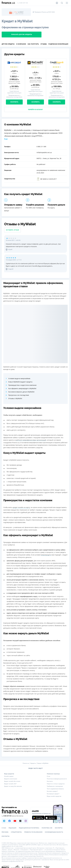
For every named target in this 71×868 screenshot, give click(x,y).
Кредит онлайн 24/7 (10, 784)
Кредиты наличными (11, 779)
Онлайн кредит (9, 776)
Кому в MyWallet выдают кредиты (20, 382)
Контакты (50, 781)
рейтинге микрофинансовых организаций (31, 440)
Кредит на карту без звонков (13, 786)
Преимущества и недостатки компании (22, 385)
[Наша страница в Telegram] (4, 821)
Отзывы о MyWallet (15, 398)
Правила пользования (33, 832)
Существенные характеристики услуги (14, 92)
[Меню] (67, 3)
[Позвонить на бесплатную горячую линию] (15, 816)
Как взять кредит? (52, 791)
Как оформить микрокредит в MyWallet (22, 388)
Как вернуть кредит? (53, 794)
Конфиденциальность (54, 832)
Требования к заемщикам (55, 786)
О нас (49, 776)
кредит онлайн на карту (21, 507)
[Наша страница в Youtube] (15, 821)
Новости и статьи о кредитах (56, 784)
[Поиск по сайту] (62, 3)
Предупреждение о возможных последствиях (14, 96)
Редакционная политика (29, 828)
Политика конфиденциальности (57, 779)
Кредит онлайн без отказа (12, 781)
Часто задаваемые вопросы (55, 789)
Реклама (5, 832)
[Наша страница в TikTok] (20, 821)
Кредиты (33, 763)
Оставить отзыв (12, 230)
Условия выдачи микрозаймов (19, 378)
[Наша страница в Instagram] (26, 821)
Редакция (12, 828)
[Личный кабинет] (57, 3)
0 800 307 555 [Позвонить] (23, 3)
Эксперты (59, 828)
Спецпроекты (16, 832)
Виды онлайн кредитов (54, 796)
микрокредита (46, 555)
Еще (6, 139)
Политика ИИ (47, 828)
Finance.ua (26, 763)
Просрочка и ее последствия (19, 395)
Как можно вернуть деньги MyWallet (21, 392)
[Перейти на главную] (8, 3)
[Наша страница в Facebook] (10, 821)
